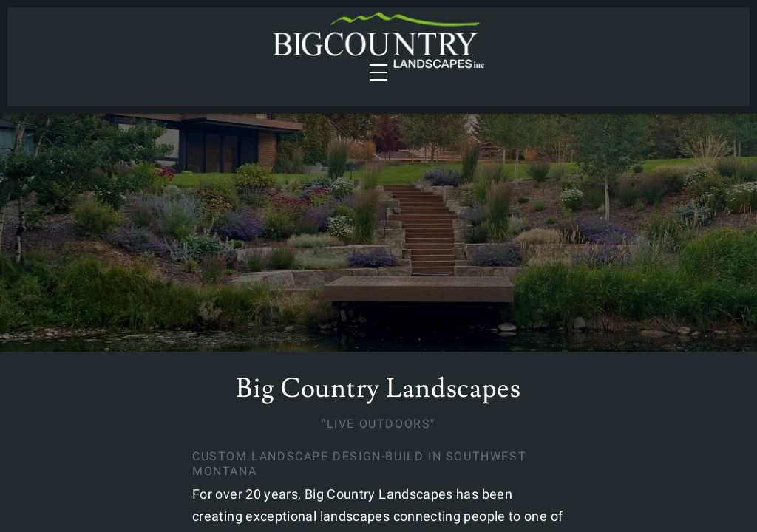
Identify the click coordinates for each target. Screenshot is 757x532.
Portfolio (198, 48)
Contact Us (686, 48)
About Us (598, 48)
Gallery (521, 48)
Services (63, 48)
